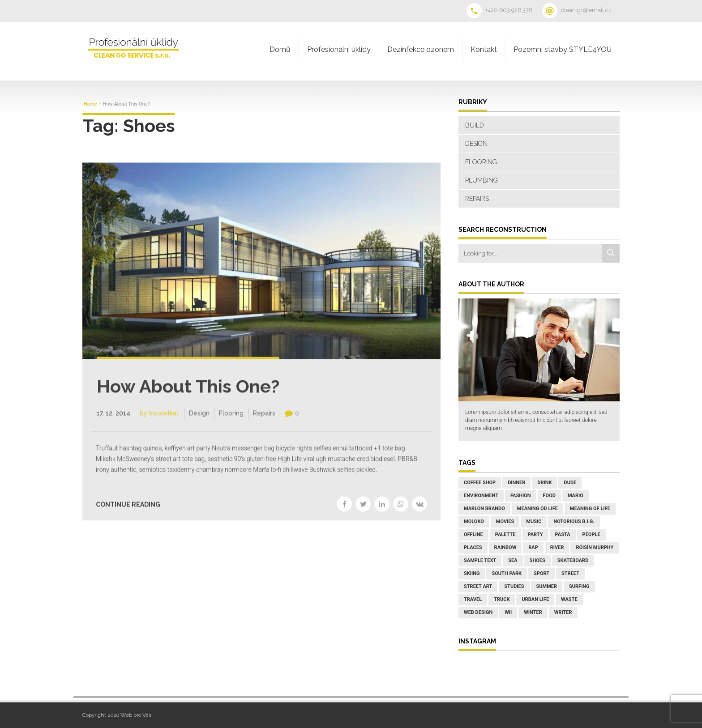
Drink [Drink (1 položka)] (544, 483)
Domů (280, 49)
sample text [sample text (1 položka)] (480, 560)
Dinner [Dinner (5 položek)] (516, 483)
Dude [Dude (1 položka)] (570, 483)
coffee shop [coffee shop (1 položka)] (480, 483)
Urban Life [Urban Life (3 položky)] (535, 599)
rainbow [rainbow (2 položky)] (505, 547)
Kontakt (484, 49)
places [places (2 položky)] (473, 547)
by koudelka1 (160, 420)
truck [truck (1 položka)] (502, 599)
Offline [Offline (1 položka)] (473, 534)
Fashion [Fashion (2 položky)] (521, 496)
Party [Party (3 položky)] (535, 534)
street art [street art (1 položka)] (478, 586)
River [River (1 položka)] (557, 547)
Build (475, 125)
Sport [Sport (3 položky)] (541, 573)
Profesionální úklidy (339, 49)
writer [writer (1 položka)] (563, 612)
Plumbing (482, 180)
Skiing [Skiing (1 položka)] (472, 573)
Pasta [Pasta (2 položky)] (563, 534)
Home (90, 104)
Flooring (231, 420)
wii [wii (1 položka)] (508, 612)
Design (199, 420)
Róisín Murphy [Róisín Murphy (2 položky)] (595, 547)
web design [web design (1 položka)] (478, 612)
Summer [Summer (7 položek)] (547, 586)
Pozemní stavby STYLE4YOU (563, 49)
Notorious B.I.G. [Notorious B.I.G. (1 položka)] (574, 522)
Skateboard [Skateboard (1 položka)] (573, 560)
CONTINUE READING (128, 511)
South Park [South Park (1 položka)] (507, 573)
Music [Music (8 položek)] (534, 522)
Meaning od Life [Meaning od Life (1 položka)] (537, 509)
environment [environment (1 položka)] (481, 496)
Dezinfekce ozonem (421, 49)
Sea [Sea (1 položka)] (513, 560)
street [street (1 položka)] (570, 573)
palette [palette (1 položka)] (505, 534)
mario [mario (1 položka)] (576, 496)
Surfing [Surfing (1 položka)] (579, 586)
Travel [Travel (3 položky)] (473, 599)
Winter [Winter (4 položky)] (533, 612)
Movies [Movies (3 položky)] (505, 522)
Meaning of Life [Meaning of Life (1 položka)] (590, 509)
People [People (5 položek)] (591, 534)
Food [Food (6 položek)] (549, 496)
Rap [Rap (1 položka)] (533, 547)
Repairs (264, 420)
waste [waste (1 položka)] (569, 599)
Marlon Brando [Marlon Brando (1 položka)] (484, 509)
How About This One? (188, 393)
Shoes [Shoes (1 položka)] (537, 560)
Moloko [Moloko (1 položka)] (474, 522)
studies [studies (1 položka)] (514, 586)
